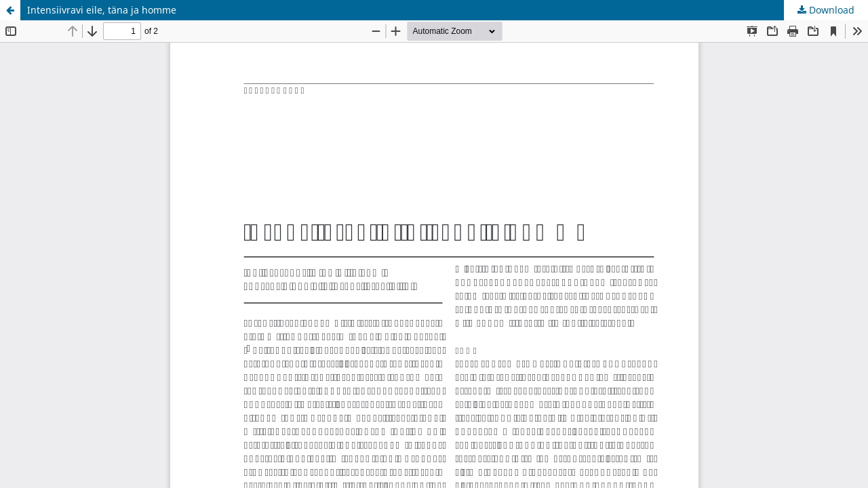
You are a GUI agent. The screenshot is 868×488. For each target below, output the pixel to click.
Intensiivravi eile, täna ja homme (102, 10)
